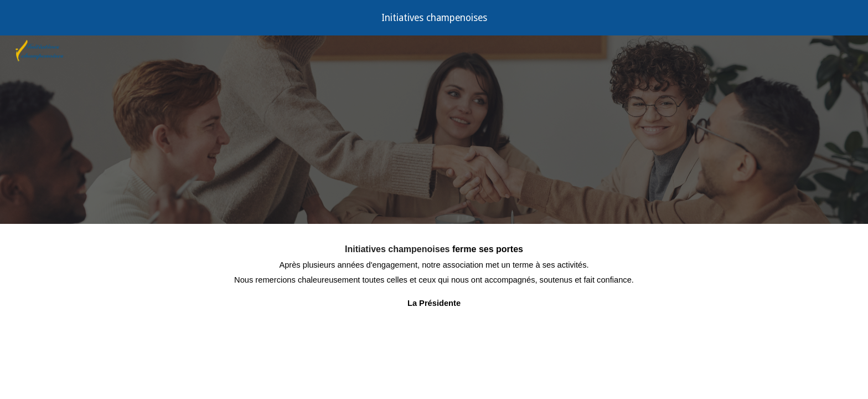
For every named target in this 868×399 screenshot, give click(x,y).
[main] (434, 296)
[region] (434, 18)
